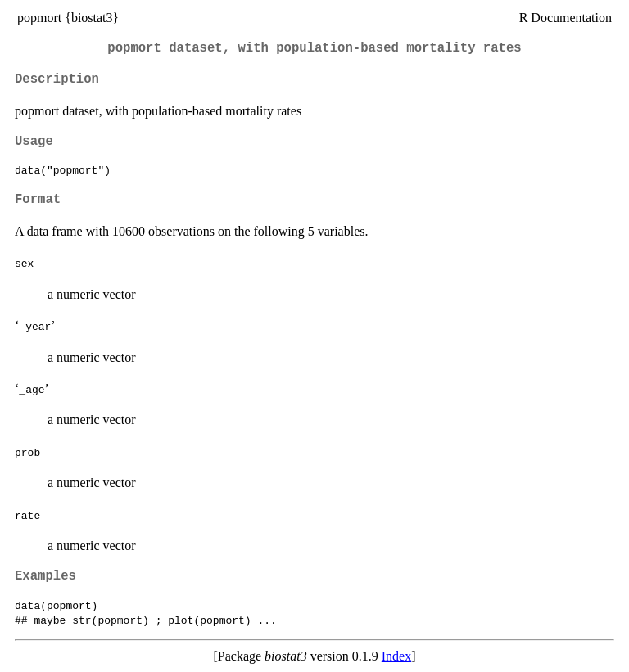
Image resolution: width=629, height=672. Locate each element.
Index (396, 656)
